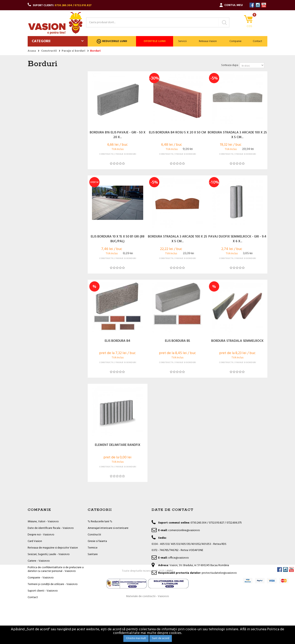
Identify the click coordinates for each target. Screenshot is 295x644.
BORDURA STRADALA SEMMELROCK (237, 341)
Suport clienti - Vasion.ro (43, 591)
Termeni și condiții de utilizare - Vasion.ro (53, 584)
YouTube (264, 5)
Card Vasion (35, 541)
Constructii (94, 535)
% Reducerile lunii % (100, 522)
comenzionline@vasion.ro (184, 530)
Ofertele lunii (155, 41)
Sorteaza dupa (230, 65)
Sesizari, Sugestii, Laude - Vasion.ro (49, 554)
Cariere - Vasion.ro (39, 561)
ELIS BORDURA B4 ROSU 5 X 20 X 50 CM (178, 133)
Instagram (258, 5)
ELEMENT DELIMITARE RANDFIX (118, 445)
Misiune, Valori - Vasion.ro (43, 522)
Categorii (41, 41)
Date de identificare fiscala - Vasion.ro (51, 528)
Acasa (32, 51)
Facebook (252, 5)
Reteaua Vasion (208, 41)
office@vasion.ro (179, 558)
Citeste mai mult (136, 638)
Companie (235, 41)
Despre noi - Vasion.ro (41, 535)
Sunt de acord (161, 638)
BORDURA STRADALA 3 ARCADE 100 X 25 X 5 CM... (237, 135)
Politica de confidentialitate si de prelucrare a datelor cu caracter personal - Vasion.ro (56, 569)
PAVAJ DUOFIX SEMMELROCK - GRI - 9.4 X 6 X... (237, 239)
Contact (257, 41)
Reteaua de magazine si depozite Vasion (53, 548)
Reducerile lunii (112, 41)
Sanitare (93, 554)
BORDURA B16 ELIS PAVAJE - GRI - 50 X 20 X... (118, 135)
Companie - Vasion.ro (41, 578)
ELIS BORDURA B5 (178, 341)
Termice (93, 548)
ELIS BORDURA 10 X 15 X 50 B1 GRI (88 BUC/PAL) (118, 239)
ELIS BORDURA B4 (117, 341)
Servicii (182, 41)
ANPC (170, 612)
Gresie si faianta (97, 541)
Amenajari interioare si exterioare (108, 528)
